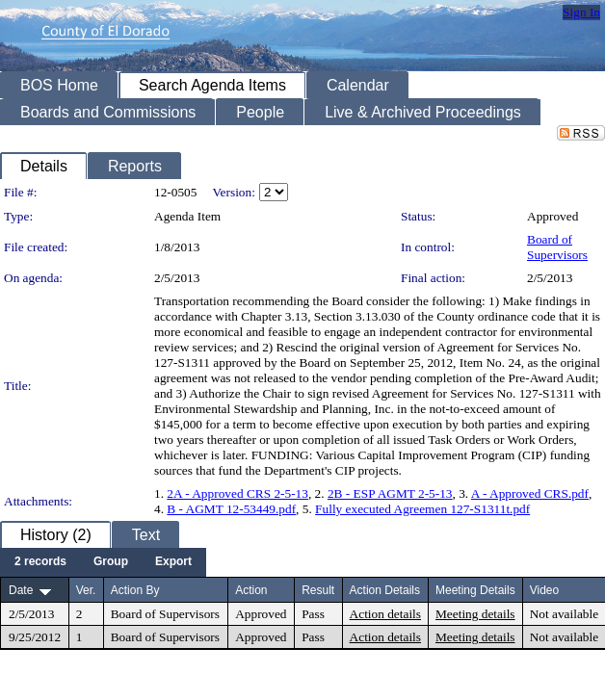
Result (318, 590)
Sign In (581, 12)
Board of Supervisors (557, 247)
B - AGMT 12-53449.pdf (231, 509)
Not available (564, 614)
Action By (135, 590)
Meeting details (475, 614)
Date (21, 590)
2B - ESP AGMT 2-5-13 (390, 493)
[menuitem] (40, 562)
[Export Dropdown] (173, 562)
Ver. (86, 590)
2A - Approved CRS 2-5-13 (237, 493)
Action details (385, 614)
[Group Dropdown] (111, 562)
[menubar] (103, 562)
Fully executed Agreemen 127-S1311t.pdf (422, 509)
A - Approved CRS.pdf (530, 493)
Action (251, 590)
